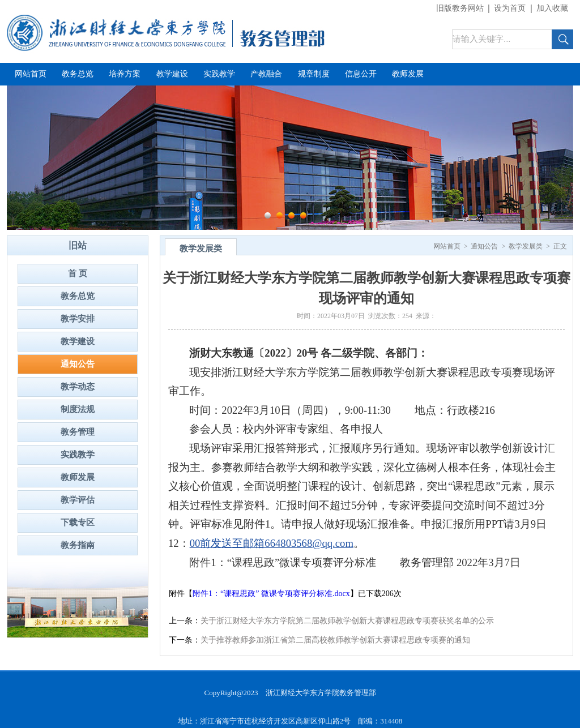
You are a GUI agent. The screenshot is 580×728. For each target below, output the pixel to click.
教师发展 (408, 74)
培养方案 (125, 74)
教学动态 (78, 387)
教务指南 (78, 545)
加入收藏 (552, 8)
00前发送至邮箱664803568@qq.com (272, 543)
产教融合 (266, 74)
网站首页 (31, 74)
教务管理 (78, 432)
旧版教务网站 (460, 8)
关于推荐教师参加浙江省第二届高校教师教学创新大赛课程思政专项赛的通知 (335, 640)
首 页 (78, 273)
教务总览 (78, 74)
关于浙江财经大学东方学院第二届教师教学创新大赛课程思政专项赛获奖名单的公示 (347, 621)
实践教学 (219, 74)
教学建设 (172, 74)
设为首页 (510, 8)
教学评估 (78, 500)
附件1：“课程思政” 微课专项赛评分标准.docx (271, 594)
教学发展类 (526, 246)
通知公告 (78, 364)
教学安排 (78, 319)
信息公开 (361, 74)
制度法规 (78, 409)
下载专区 (78, 523)
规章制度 (314, 74)
